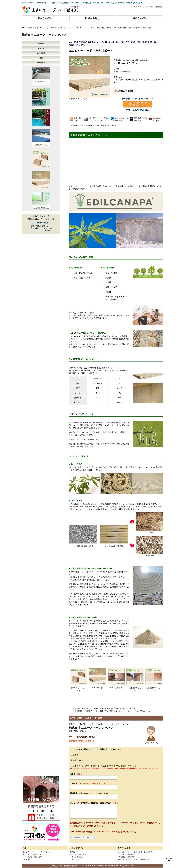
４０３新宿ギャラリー (78, 854)
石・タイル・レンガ (71, 28)
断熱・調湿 (127, 28)
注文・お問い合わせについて (33, 854)
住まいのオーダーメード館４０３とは (37, 852)
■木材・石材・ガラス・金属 (51, 28)
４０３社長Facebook (78, 857)
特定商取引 (41, 63)
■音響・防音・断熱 (114, 28)
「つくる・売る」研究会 (126, 854)
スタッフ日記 (75, 859)
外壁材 (36, 28)
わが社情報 (41, 53)
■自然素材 (137, 28)
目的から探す (140, 18)
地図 (41, 58)
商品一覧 (41, 48)
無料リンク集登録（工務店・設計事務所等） (134, 859)
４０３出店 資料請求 (126, 857)
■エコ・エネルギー (87, 28)
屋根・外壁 (101, 28)
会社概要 (41, 44)
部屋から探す (92, 18)
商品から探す (45, 18)
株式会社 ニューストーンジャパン (44, 35)
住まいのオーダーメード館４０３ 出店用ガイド (135, 852)
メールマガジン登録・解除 (32, 857)
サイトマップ (27, 859)
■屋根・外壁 (26, 28)
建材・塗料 (147, 28)
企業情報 (73, 852)
